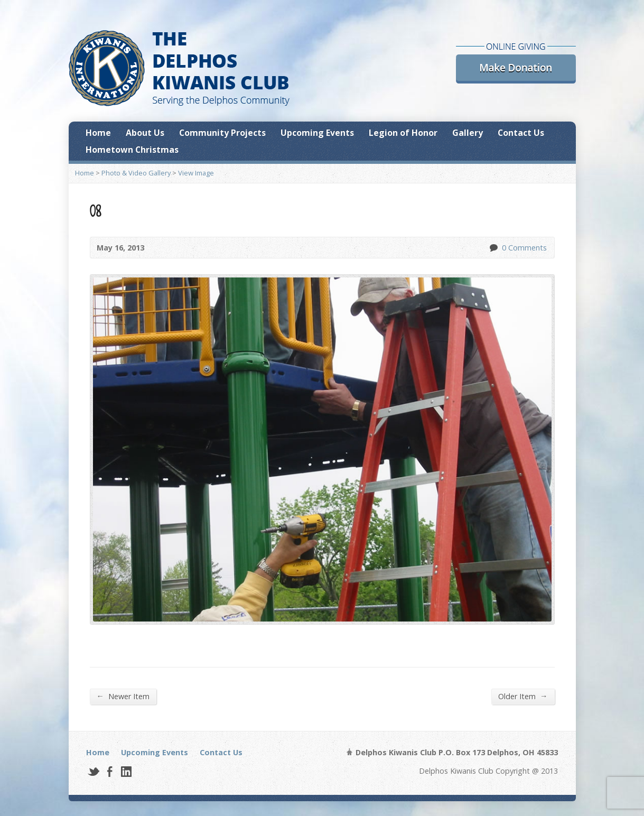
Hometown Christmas (132, 150)
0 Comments (493, 248)
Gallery (468, 133)
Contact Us (521, 133)
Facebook (110, 771)
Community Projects (222, 133)
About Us (145, 133)
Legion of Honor (403, 133)
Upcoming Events (317, 133)
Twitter (93, 771)
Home (98, 133)
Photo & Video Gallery (136, 173)
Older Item (523, 696)
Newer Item (123, 696)
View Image (196, 173)
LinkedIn (126, 771)
